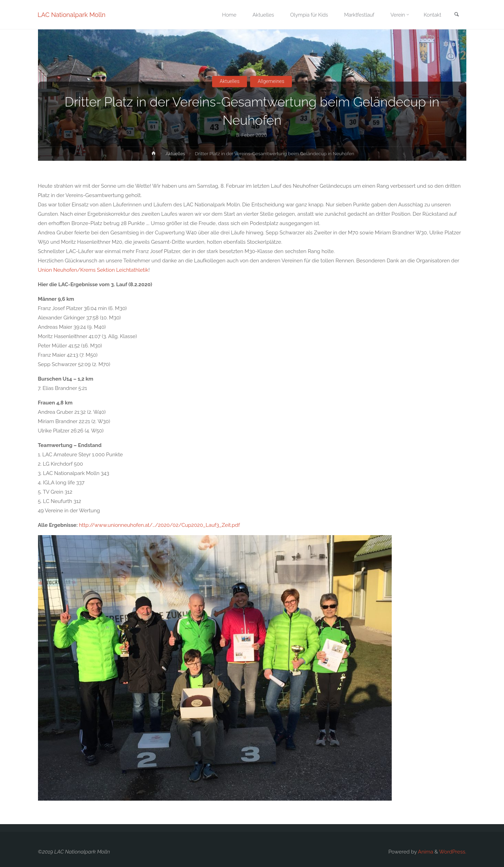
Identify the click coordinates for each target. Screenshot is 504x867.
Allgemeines (272, 81)
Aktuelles (229, 81)
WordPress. (453, 852)
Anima (425, 852)
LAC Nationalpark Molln (72, 15)
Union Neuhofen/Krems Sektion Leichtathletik (93, 270)
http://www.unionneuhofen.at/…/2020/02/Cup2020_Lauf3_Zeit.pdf (160, 525)
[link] (456, 15)
